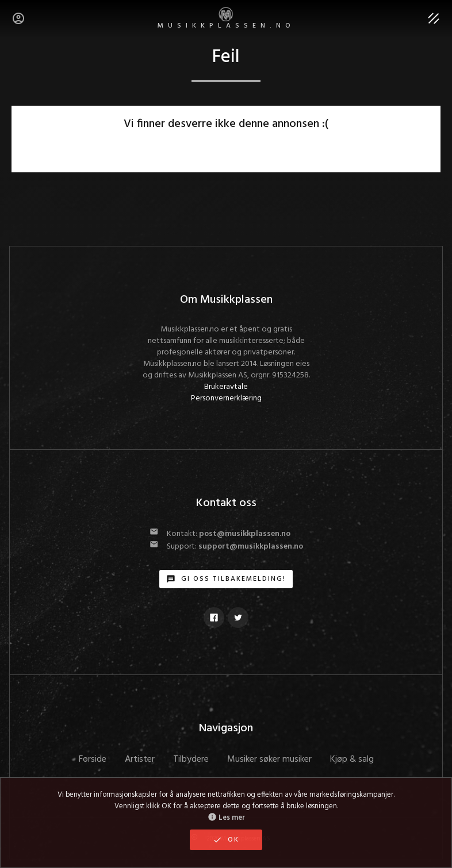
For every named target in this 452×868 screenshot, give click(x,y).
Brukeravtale (226, 387)
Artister (140, 759)
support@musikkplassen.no (251, 547)
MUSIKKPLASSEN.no (226, 19)
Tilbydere (191, 759)
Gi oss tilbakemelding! (226, 579)
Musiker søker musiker (269, 759)
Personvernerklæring (226, 398)
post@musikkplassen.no (245, 534)
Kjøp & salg (352, 759)
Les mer (226, 818)
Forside (93, 759)
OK (226, 840)
